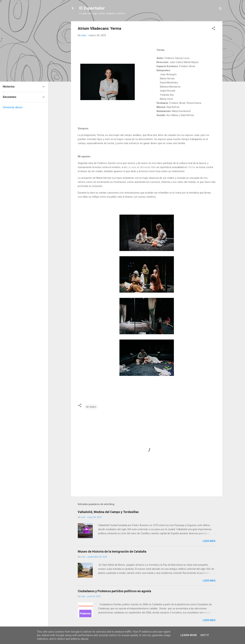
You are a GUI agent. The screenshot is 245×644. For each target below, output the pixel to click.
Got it (205, 635)
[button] (214, 29)
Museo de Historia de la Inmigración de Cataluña (112, 551)
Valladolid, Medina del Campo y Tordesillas (108, 512)
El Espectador (92, 8)
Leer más (209, 541)
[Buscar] (220, 9)
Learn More (189, 635)
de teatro (91, 407)
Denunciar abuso (13, 107)
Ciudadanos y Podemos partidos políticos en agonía (114, 591)
